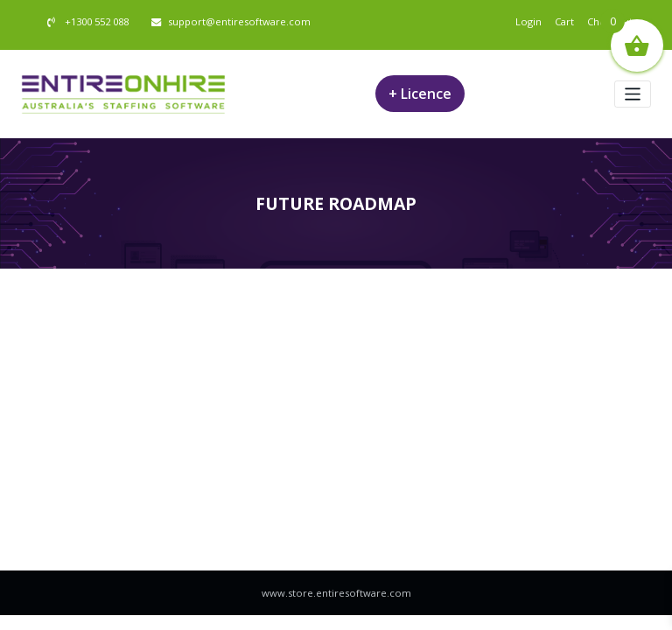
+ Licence (420, 94)
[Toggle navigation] (633, 94)
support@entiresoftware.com (239, 21)
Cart (564, 21)
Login (528, 21)
